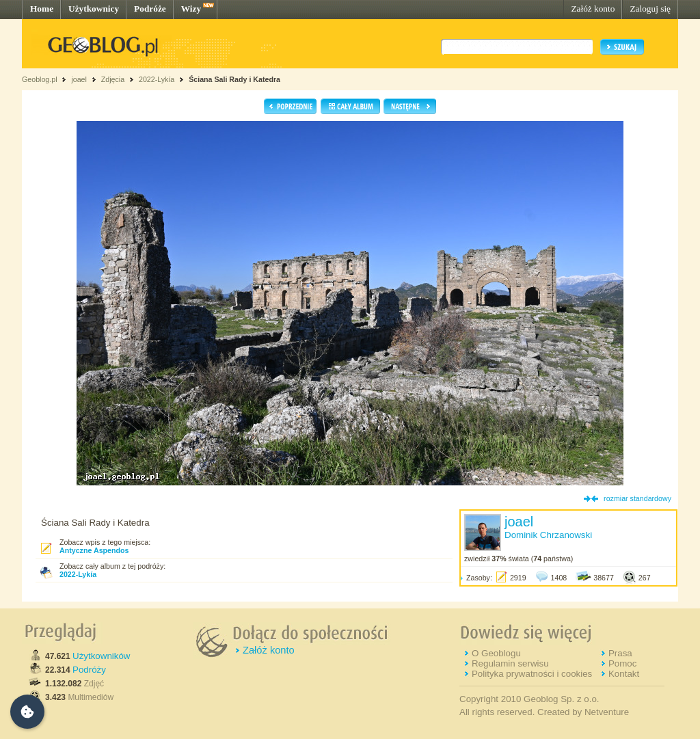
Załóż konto (593, 9)
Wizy (191, 9)
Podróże (150, 9)
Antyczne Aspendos (94, 550)
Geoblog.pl (40, 79)
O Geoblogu (496, 653)
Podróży (89, 670)
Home (42, 9)
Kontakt (624, 674)
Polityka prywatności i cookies (532, 674)
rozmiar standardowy (637, 498)
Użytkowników (101, 656)
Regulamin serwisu (510, 663)
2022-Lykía (157, 79)
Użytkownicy (94, 9)
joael (79, 79)
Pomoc (622, 663)
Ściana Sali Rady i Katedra (234, 79)
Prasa (620, 653)
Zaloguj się (650, 9)
